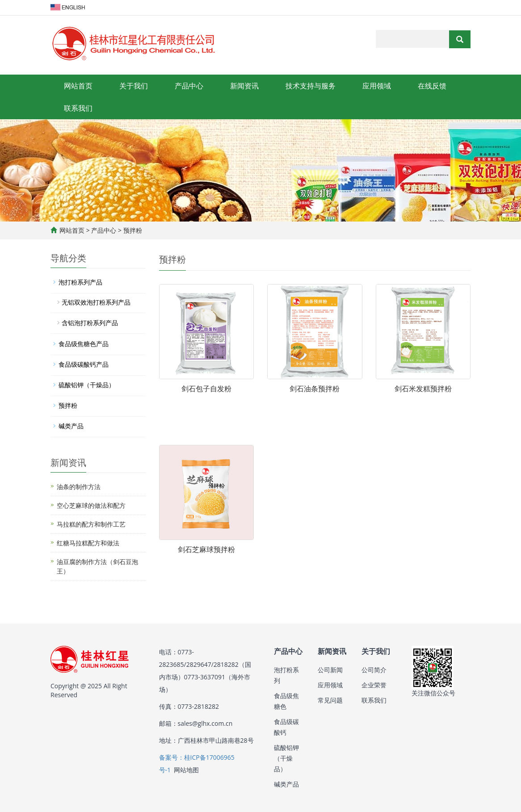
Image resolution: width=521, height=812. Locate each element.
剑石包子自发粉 (206, 389)
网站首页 (78, 86)
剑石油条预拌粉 (315, 389)
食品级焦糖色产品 (84, 344)
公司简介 (374, 670)
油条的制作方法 (79, 487)
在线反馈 (432, 86)
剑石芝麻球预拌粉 (206, 549)
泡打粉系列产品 (80, 282)
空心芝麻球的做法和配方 (91, 505)
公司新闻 (330, 670)
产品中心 (189, 86)
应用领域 (377, 86)
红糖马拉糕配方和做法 (88, 543)
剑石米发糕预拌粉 (423, 389)
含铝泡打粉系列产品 (90, 323)
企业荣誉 (374, 685)
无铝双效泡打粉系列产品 (96, 302)
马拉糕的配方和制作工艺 (91, 524)
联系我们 (78, 108)
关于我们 (134, 86)
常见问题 (330, 700)
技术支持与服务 (311, 86)
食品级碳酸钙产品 (84, 364)
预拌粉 (132, 230)
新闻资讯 (244, 86)
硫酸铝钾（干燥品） (87, 385)
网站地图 (186, 770)
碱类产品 (71, 426)
